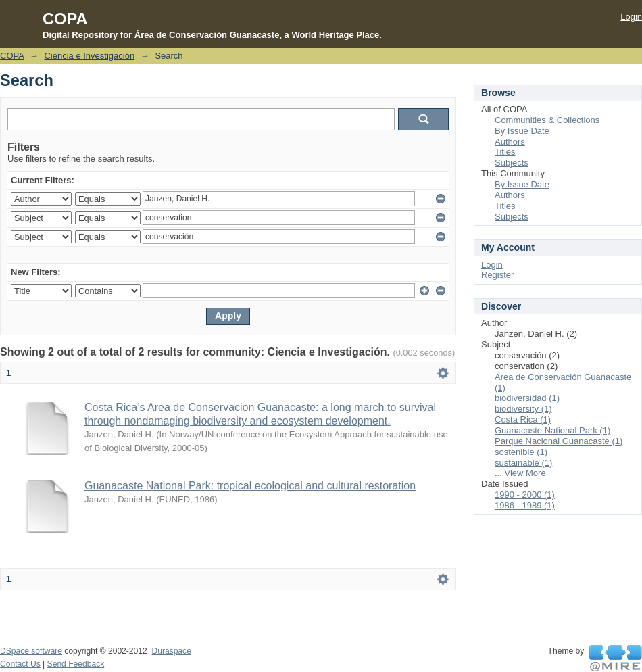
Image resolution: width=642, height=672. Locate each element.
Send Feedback (76, 664)
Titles (505, 152)
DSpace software (31, 651)
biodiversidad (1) (527, 398)
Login (631, 17)
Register (497, 275)
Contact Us (20, 664)
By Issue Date (522, 131)
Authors (510, 142)
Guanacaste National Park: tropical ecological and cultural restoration (250, 486)
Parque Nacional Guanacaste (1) (559, 441)
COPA (12, 56)
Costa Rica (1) (523, 419)
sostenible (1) (521, 452)
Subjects (512, 163)
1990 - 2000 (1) (525, 495)
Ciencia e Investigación (89, 56)
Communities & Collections (547, 120)
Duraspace (171, 651)
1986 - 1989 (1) (525, 505)
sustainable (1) (523, 463)
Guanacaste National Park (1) (552, 430)
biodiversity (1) (523, 409)
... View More (520, 473)
